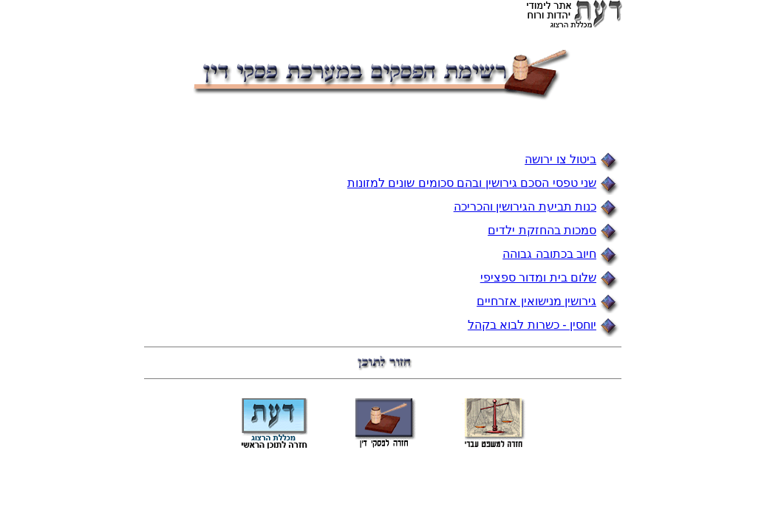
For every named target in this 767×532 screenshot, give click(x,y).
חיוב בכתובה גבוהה (549, 254)
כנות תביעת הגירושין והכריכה (525, 207)
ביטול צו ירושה (560, 159)
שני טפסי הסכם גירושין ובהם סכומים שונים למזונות (472, 183)
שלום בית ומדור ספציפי (538, 277)
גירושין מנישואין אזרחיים (536, 301)
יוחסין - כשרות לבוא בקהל (532, 325)
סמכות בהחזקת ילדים (542, 230)
